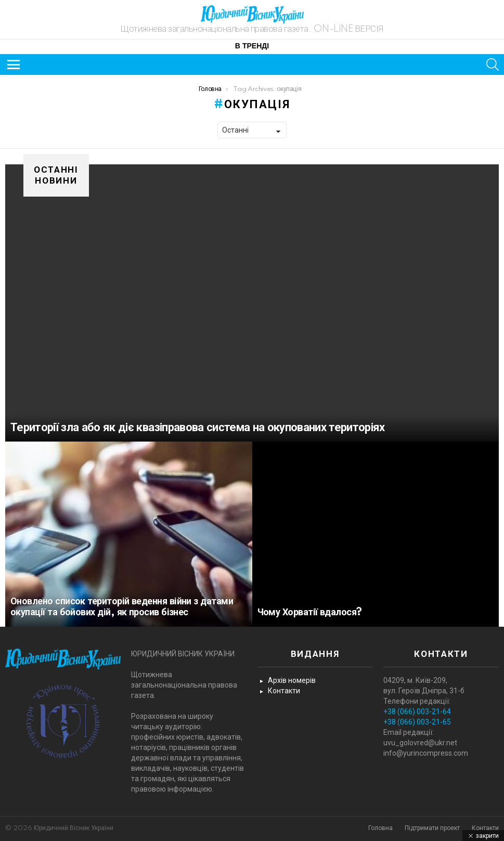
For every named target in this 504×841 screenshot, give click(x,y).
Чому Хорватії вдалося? (310, 613)
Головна (380, 828)
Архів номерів (292, 680)
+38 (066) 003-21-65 (417, 722)
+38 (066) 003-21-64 (417, 711)
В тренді (252, 47)
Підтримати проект (432, 828)
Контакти (284, 691)
